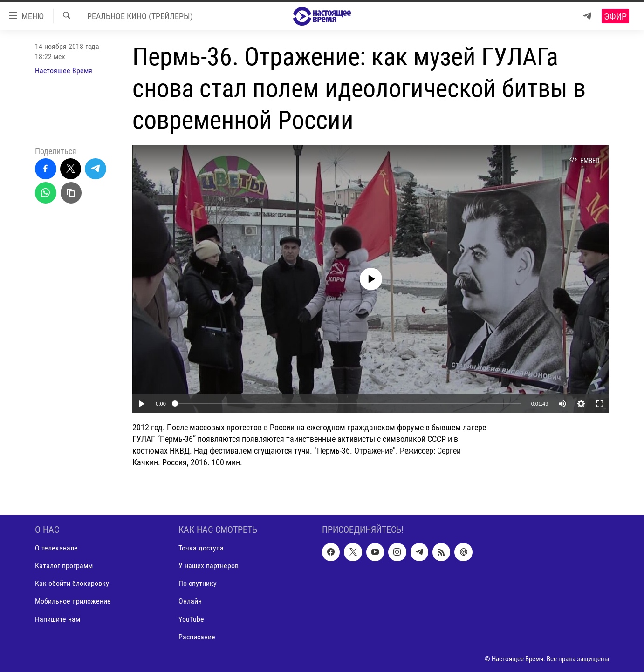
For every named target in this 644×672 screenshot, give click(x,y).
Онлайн (190, 601)
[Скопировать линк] (71, 193)
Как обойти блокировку (72, 584)
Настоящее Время (64, 71)
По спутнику (198, 584)
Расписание (197, 637)
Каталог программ (64, 566)
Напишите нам (58, 619)
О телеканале (56, 548)
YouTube (191, 619)
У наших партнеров (209, 566)
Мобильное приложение (73, 601)
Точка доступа (201, 548)
